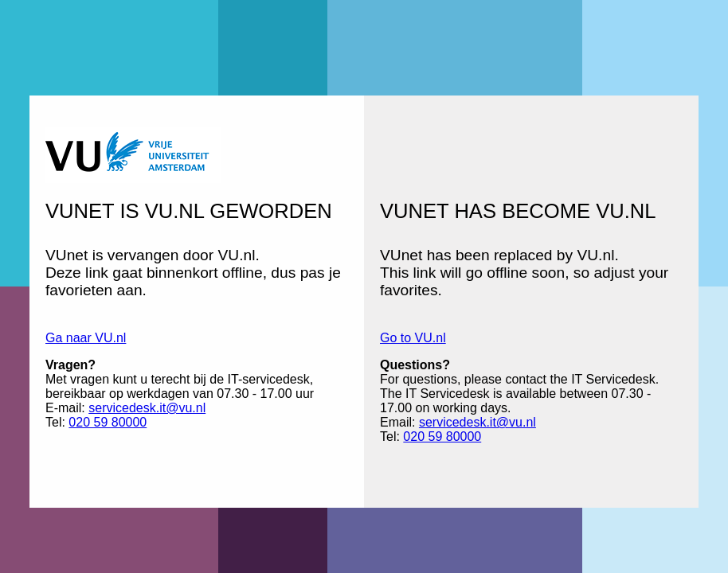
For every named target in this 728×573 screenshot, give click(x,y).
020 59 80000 (108, 422)
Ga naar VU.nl (86, 338)
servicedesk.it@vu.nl (147, 408)
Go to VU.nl (413, 338)
